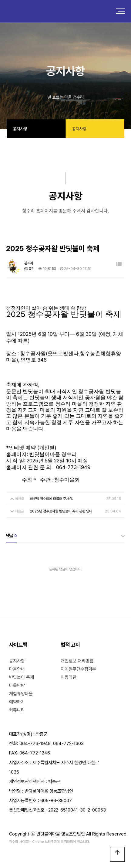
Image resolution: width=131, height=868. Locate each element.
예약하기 (17, 702)
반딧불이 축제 (22, 677)
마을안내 (17, 669)
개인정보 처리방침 (77, 661)
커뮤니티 (17, 710)
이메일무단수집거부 (78, 669)
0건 (29, 269)
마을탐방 (17, 686)
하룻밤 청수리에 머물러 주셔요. (52, 499)
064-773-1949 (35, 744)
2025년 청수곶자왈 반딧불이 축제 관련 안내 (61, 511)
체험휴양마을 (21, 694)
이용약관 (69, 677)
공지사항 (17, 661)
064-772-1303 (68, 744)
